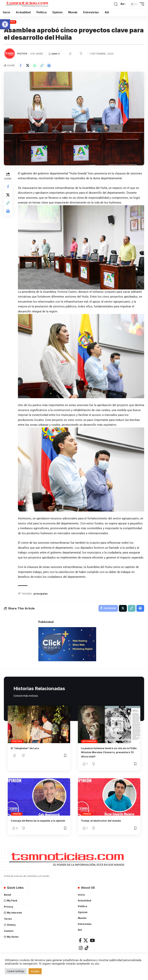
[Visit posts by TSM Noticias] (10, 54)
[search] (116, 4)
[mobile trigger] (141, 4)
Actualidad (89, 745)
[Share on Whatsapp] (35, 66)
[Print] (49, 66)
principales (42, 597)
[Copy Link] (42, 66)
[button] (5, 24)
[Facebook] (80, 949)
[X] (86, 949)
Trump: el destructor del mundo (104, 825)
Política (10, 22)
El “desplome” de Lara (27, 752)
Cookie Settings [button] (16, 971)
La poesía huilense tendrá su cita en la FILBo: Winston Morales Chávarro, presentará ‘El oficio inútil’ (109, 756)
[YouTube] (92, 949)
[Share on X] (28, 66)
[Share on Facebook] (20, 66)
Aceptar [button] (35, 971)
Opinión (17, 818)
